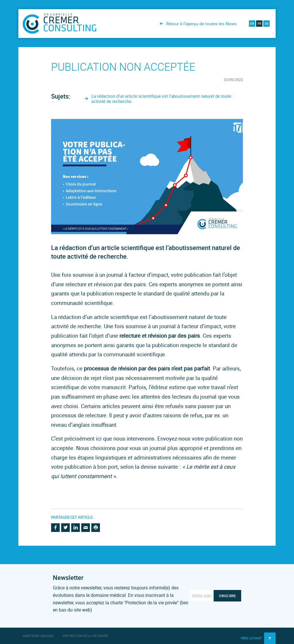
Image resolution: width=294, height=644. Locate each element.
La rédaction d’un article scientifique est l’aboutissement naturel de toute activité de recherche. (161, 99)
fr (259, 23)
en (252, 23)
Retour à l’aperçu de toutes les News (201, 24)
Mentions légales (38, 636)
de (267, 23)
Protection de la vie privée (85, 636)
